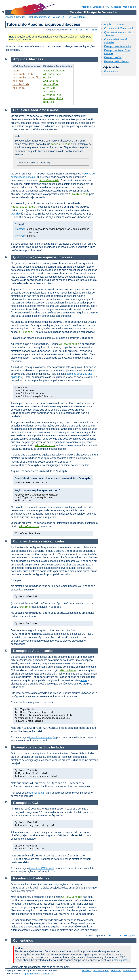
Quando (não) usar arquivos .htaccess (43, 257)
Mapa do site (130, 7)
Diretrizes (98, 7)
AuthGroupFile (53, 99)
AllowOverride (53, 74)
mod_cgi (18, 81)
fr (76, 30)
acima (84, 680)
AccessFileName (54, 71)
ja (81, 30)
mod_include (21, 85)
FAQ (107, 7)
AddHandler (51, 81)
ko (87, 30)
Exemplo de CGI (113, 57)
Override (16, 214)
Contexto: (21, 229)
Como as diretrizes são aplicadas (39, 541)
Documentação (42, 17)
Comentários (111, 71)
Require (49, 102)
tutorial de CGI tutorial (42, 868)
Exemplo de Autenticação (118, 46)
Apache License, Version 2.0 (38, 974)
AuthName (49, 92)
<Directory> (27, 332)
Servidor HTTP (24, 17)
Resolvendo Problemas (116, 61)
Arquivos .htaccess (114, 24)
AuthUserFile (52, 95)
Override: (21, 236)
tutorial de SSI (37, 793)
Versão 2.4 (58, 17)
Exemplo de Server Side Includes (39, 747)
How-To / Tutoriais (76, 17)
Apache (9, 17)
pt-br (94, 30)
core (16, 71)
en (71, 30)
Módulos (86, 7)
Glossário (116, 7)
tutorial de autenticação (42, 737)
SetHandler (51, 85)
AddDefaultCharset (24, 207)
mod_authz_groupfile (27, 78)
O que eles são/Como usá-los (120, 28)
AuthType (49, 88)
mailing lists (120, 960)
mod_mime (19, 88)
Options (49, 78)
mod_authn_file (23, 74)
